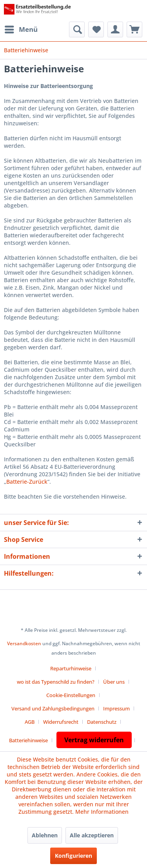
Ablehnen (45, 835)
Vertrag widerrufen (94, 740)
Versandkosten (24, 643)
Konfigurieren (73, 856)
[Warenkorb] (134, 29)
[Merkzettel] (96, 29)
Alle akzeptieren (92, 835)
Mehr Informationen (102, 812)
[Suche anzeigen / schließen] (77, 29)
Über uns (114, 682)
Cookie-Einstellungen (71, 695)
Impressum (116, 708)
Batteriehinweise (28, 740)
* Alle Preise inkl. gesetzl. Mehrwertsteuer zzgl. (74, 630)
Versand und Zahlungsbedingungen (53, 708)
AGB (30, 722)
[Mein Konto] (115, 29)
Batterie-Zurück (27, 482)
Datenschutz (102, 722)
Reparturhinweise (71, 668)
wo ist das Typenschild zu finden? (56, 682)
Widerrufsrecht (61, 722)
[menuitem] (21, 29)
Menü (21, 28)
